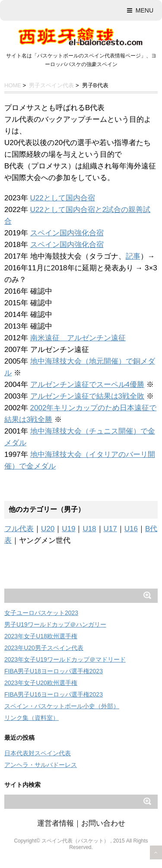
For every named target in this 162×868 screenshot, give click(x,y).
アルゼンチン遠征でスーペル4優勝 (87, 385)
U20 (48, 529)
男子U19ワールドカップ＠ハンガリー (55, 624)
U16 (131, 529)
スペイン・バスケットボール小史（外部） (62, 706)
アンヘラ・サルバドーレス (41, 765)
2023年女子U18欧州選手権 (41, 636)
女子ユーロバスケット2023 (41, 613)
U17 (110, 529)
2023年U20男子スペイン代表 (44, 648)
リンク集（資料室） (32, 718)
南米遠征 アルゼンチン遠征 (78, 338)
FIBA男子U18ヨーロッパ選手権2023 (54, 671)
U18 (89, 529)
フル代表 (19, 529)
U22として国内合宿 (63, 198)
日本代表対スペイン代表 (38, 753)
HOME (13, 85)
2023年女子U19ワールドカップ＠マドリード (65, 659)
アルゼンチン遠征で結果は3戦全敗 (87, 396)
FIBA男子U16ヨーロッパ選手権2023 (54, 694)
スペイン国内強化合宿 (67, 233)
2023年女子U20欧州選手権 (41, 683)
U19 (68, 529)
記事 (133, 256)
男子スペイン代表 (51, 85)
